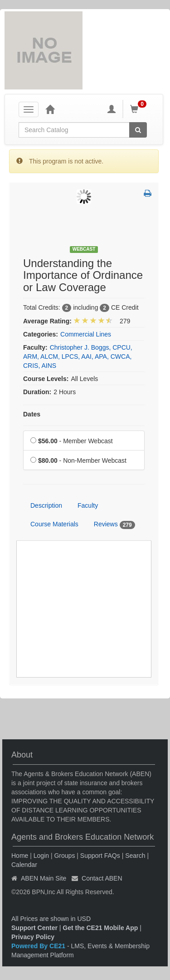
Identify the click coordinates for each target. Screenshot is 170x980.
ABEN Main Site (44, 878)
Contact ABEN (102, 878)
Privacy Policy (33, 937)
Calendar (24, 865)
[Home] (50, 109)
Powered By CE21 (39, 946)
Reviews (114, 525)
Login (41, 856)
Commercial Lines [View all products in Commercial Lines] (86, 334)
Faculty (88, 505)
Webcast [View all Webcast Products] (84, 249)
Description (46, 505)
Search (135, 856)
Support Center (34, 928)
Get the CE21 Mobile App (100, 928)
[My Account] (112, 109)
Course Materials (54, 524)
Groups (64, 856)
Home (20, 856)
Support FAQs (100, 856)
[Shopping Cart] (140, 109)
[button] (148, 194)
